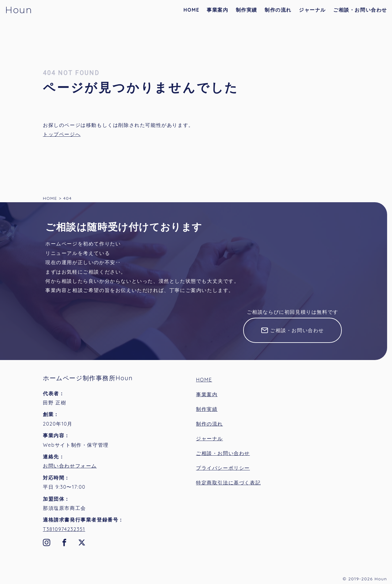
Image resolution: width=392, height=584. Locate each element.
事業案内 (217, 10)
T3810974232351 (64, 529)
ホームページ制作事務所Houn (88, 378)
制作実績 (247, 10)
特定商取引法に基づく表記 (228, 483)
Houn (19, 10)
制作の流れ (278, 10)
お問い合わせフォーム (70, 466)
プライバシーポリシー (223, 468)
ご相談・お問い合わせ (360, 10)
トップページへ (62, 134)
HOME (191, 10)
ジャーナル (312, 10)
